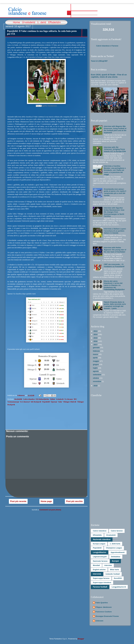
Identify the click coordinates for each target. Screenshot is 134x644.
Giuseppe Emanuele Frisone (107, 616)
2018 (96, 386)
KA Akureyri (25, 402)
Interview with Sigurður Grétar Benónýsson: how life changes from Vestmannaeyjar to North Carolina (114, 212)
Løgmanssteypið (100, 557)
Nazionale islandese (102, 539)
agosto (96, 371)
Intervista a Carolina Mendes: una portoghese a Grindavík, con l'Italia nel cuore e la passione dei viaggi (115, 170)
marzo (96, 354)
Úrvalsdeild (111, 535)
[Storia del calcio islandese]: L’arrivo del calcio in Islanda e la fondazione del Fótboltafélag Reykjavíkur (114, 285)
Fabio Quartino (102, 603)
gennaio (97, 348)
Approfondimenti (118, 552)
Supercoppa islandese (102, 582)
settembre (97, 375)
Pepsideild (46, 402)
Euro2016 (118, 578)
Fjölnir (53, 399)
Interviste (97, 574)
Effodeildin (97, 535)
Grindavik (60, 399)
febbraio (97, 351)
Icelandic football (113, 574)
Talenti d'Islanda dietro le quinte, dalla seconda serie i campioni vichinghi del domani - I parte (115, 305)
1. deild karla (115, 544)
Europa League (99, 544)
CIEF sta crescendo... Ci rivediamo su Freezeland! (114, 265)
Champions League (114, 548)
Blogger (81, 639)
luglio (96, 368)
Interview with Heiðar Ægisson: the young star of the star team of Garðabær (115, 250)
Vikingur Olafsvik (70, 402)
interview (108, 565)
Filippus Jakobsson (104, 607)
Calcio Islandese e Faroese (107, 46)
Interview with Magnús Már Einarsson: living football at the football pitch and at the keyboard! (115, 129)
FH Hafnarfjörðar (42, 399)
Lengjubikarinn (100, 552)
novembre (97, 381)
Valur (60, 402)
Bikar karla (115, 570)
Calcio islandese (29, 399)
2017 (96, 345)
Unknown (99, 621)
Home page (46, 501)
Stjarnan (54, 402)
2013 (96, 331)
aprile (96, 358)
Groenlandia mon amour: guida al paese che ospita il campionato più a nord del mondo (115, 192)
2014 (96, 334)
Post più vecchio (74, 501)
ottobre (96, 378)
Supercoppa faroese (101, 578)
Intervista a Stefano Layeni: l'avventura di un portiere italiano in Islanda (115, 231)
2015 (96, 338)
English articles (99, 570)
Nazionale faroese (100, 561)
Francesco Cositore (104, 612)
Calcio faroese (117, 531)
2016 (96, 341)
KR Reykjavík (36, 402)
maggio (96, 361)
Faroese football (100, 587)
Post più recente (18, 501)
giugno (96, 364)
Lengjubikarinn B (119, 587)
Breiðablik (18, 399)
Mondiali (96, 565)
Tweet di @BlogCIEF (99, 61)
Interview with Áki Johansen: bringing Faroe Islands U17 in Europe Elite (115, 149)
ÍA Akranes (69, 399)
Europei (115, 561)
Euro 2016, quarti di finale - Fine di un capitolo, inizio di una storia (109, 76)
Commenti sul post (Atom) (50, 510)
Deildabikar (116, 557)
